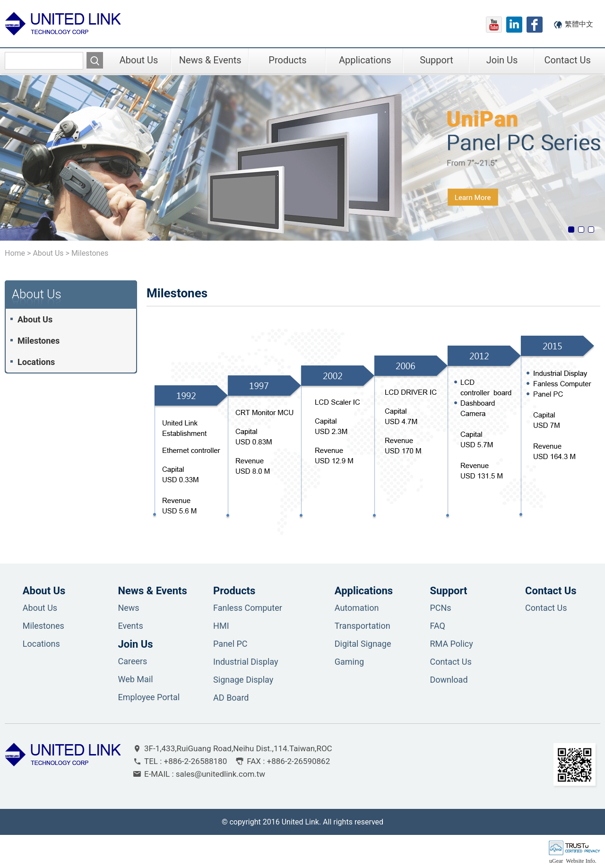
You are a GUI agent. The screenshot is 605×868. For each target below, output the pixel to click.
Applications (365, 60)
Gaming (349, 662)
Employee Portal (149, 697)
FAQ (437, 626)
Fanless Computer (248, 608)
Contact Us (568, 60)
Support (436, 60)
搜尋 (95, 60)
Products (287, 60)
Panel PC (230, 644)
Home (15, 253)
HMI (221, 626)
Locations (36, 362)
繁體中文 (579, 24)
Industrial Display (246, 662)
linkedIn (514, 25)
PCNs (440, 608)
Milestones (39, 341)
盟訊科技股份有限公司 (63, 24)
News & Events (210, 60)
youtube (494, 25)
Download (449, 680)
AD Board (231, 698)
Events (130, 626)
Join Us (502, 60)
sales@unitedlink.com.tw (220, 774)
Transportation (363, 626)
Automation (357, 608)
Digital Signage (363, 644)
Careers (132, 661)
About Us (139, 60)
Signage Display (243, 680)
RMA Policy (451, 644)
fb (535, 25)
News (128, 608)
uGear (556, 861)
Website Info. (581, 861)
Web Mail (135, 679)
